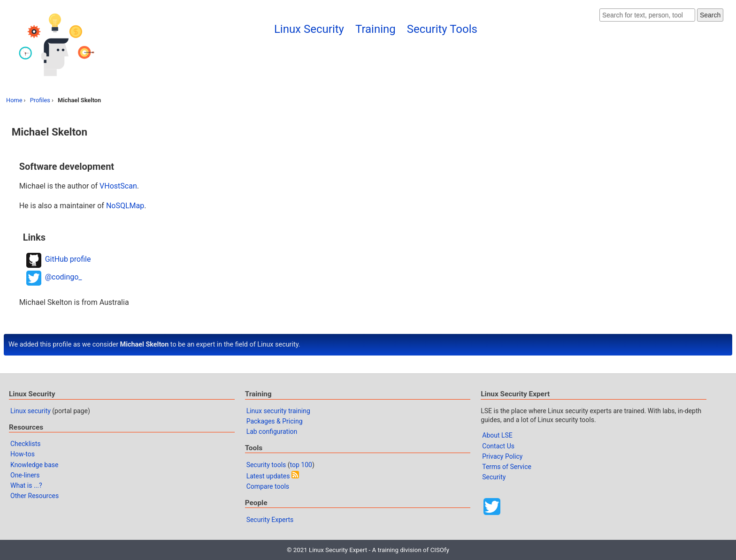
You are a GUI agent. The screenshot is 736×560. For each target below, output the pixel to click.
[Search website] (647, 15)
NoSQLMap (125, 206)
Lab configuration (272, 431)
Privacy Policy (502, 456)
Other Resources (34, 496)
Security (494, 477)
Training (376, 29)
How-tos (23, 454)
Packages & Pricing (275, 421)
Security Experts (270, 520)
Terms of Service (507, 467)
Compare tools (268, 486)
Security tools (266, 465)
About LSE (497, 435)
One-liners (25, 475)
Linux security (31, 411)
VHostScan (118, 186)
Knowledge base (34, 465)
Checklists (26, 444)
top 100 (301, 465)
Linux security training (278, 411)
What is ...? (26, 485)
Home (14, 100)
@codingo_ (64, 277)
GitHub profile (68, 259)
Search (710, 15)
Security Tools (442, 29)
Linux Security (309, 29)
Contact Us (498, 446)
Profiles (40, 100)
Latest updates (268, 476)
